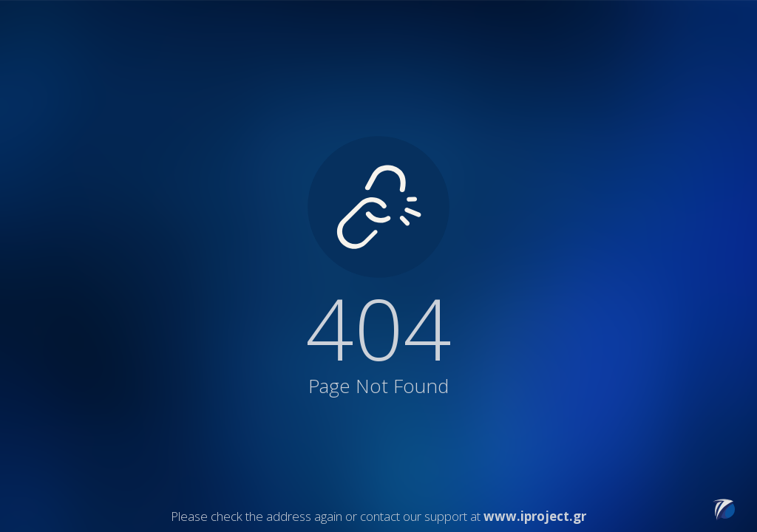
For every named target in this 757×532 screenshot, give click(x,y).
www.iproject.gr (535, 516)
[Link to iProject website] (724, 516)
